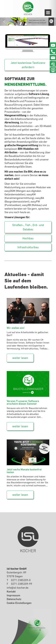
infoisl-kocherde (18, 588)
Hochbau (28, 238)
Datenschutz (14, 599)
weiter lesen (20, 358)
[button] (4, 22)
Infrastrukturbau (28, 247)
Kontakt (11, 591)
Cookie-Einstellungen (19, 603)
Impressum (13, 595)
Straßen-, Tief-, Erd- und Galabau (28, 227)
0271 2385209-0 (21, 580)
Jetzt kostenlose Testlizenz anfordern (28, 65)
